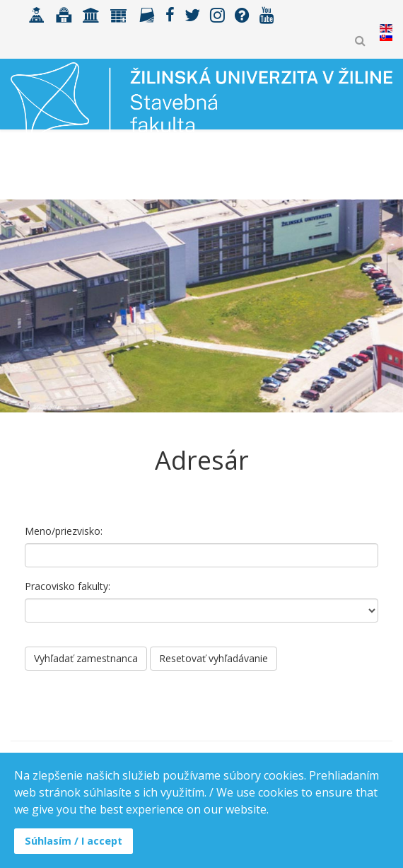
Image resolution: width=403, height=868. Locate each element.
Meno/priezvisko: (64, 531)
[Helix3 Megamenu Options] (386, 169)
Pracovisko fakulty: (68, 586)
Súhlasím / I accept (74, 841)
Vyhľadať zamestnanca (86, 658)
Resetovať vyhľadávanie (214, 658)
